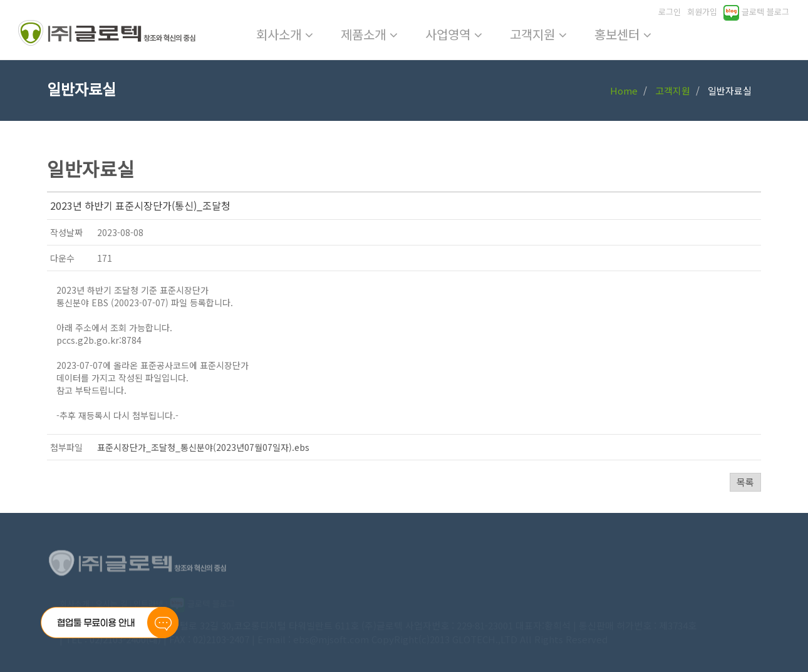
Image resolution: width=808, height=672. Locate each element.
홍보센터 (623, 34)
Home (624, 90)
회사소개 (285, 34)
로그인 (670, 12)
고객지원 (538, 34)
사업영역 (454, 34)
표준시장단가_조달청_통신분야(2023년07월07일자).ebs (203, 447)
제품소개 (369, 34)
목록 (745, 482)
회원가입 (702, 12)
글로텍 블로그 (756, 12)
